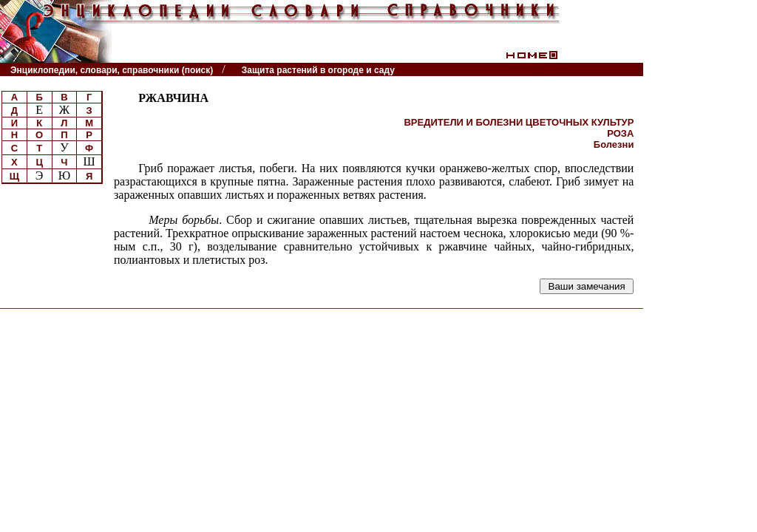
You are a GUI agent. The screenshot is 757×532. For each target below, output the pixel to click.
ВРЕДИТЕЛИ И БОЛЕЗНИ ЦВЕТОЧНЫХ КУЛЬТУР (519, 122)
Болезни (614, 144)
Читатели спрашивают (587, 70)
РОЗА (620, 133)
